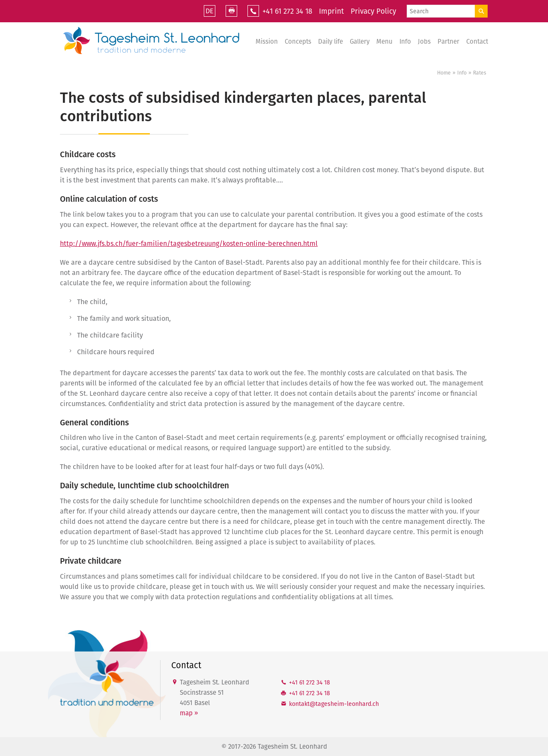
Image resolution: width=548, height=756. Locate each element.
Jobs (424, 42)
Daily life (331, 42)
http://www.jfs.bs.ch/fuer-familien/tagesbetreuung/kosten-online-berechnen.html (189, 244)
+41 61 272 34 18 (287, 11)
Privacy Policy (373, 11)
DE (210, 11)
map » (189, 713)
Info (405, 42)
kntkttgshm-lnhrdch (334, 704)
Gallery (360, 42)
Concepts (298, 42)
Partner (448, 42)
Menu (384, 42)
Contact (477, 42)
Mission (267, 42)
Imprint (331, 11)
